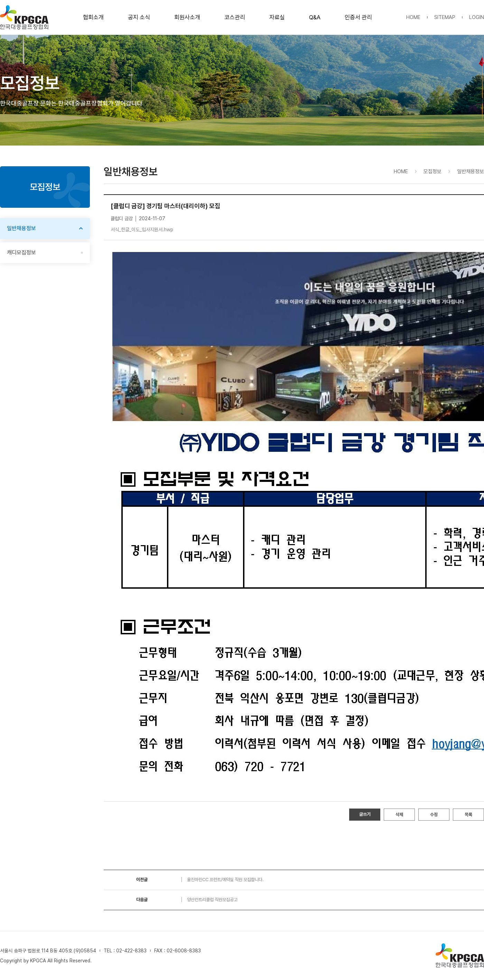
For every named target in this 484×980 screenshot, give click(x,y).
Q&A (315, 17)
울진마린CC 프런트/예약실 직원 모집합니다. (225, 880)
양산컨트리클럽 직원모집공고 (212, 900)
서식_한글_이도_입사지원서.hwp (142, 230)
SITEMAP (445, 17)
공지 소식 (139, 17)
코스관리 (235, 17)
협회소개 (93, 17)
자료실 (277, 17)
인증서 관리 (358, 17)
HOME (413, 17)
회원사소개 (187, 17)
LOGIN (477, 17)
